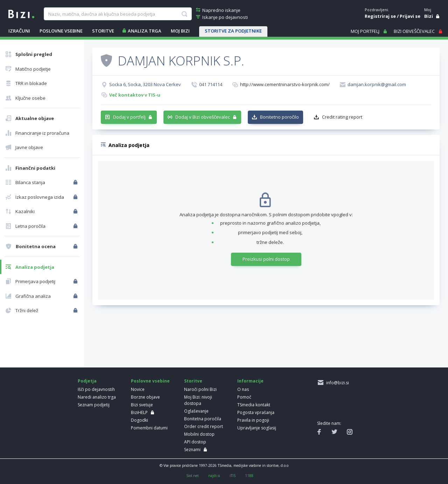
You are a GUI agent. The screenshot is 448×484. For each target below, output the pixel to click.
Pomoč (244, 397)
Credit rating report (342, 117)
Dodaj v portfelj (129, 117)
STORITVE (103, 31)
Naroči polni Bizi (200, 389)
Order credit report (204, 426)
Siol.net (192, 476)
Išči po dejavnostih (96, 389)
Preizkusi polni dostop (266, 259)
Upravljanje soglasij (257, 428)
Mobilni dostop (199, 434)
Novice (138, 389)
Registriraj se (380, 16)
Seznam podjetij (94, 405)
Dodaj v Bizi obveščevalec (203, 117)
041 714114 (211, 84)
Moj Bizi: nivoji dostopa (198, 400)
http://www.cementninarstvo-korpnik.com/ (285, 84)
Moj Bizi (180, 31)
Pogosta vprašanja (256, 412)
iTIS (233, 476)
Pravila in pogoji (253, 420)
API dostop (195, 442)
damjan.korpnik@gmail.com (377, 84)
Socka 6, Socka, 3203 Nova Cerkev (145, 84)
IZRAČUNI (19, 31)
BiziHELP (139, 412)
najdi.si (214, 476)
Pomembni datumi (149, 428)
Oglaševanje (196, 411)
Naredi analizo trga (97, 397)
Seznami (192, 450)
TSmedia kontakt (254, 405)
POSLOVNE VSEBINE (61, 31)
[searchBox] (118, 14)
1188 (249, 476)
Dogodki (139, 420)
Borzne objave (145, 397)
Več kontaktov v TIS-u (135, 95)
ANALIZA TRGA (145, 31)
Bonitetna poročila (203, 419)
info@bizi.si (337, 383)
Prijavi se (410, 16)
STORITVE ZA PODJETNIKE (233, 31)
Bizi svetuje (142, 405)
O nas (243, 389)
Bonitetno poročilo (279, 117)
